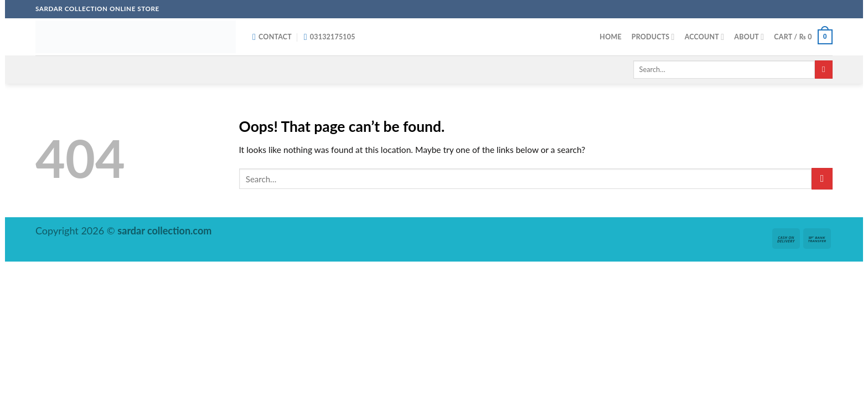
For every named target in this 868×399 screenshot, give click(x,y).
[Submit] (824, 70)
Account (705, 37)
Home (610, 37)
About (749, 37)
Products (653, 37)
